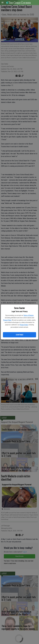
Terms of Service (29, 315)
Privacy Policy (7, 320)
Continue (19, 335)
